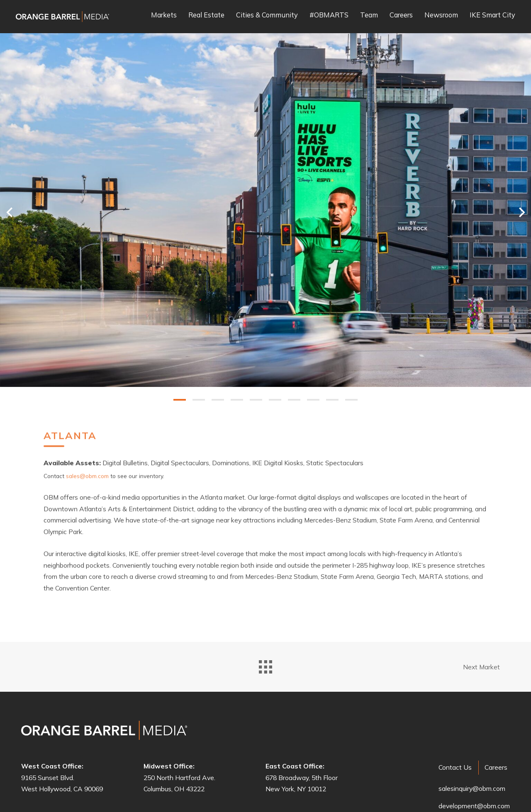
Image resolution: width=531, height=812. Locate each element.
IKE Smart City (492, 15)
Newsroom (441, 15)
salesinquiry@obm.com (472, 788)
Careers (401, 15)
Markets (164, 15)
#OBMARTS (329, 15)
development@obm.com (474, 806)
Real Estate (206, 15)
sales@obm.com (87, 461)
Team (369, 15)
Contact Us (455, 767)
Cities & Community (267, 15)
